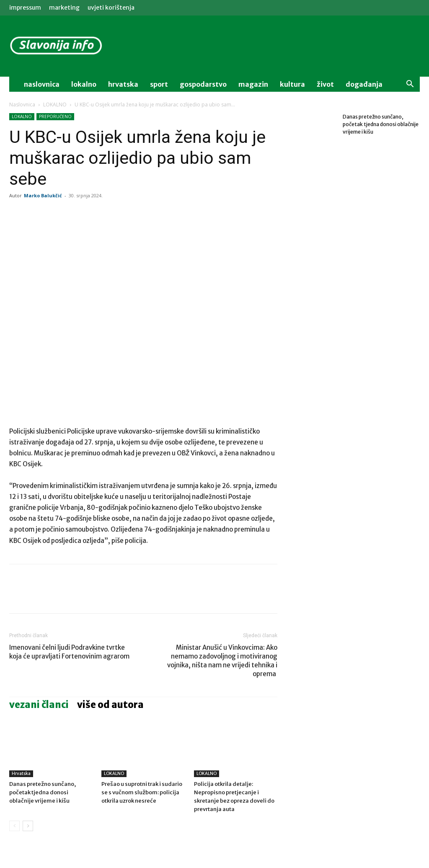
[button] (410, 85)
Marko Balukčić (43, 195)
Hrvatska (123, 84)
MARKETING (64, 8)
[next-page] (28, 826)
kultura (292, 84)
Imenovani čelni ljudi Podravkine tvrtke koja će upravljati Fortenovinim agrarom (69, 652)
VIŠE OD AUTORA (110, 705)
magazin (253, 84)
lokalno (84, 84)
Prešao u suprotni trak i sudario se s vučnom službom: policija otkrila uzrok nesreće (142, 792)
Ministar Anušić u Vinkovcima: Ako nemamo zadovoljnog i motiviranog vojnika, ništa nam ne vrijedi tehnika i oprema (222, 661)
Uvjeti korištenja (111, 8)
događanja (364, 84)
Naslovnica (22, 105)
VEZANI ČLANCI (39, 705)
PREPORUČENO (55, 116)
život (325, 84)
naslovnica (42, 84)
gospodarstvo (203, 84)
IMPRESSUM (25, 8)
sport (159, 84)
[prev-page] (14, 826)
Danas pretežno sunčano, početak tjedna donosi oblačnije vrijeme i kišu (43, 792)
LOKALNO (55, 105)
